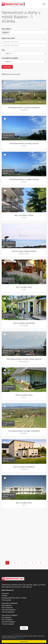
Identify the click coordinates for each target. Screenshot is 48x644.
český (24, 628)
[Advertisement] (24, 535)
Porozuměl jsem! (24, 641)
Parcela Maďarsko (8, 612)
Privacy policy (6, 600)
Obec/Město (6, 29)
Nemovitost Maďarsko (10, 603)
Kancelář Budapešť (8, 622)
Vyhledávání (7, 67)
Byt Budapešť (6, 617)
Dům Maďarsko (7, 608)
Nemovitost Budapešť (9, 615)
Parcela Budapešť (8, 624)
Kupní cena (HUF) (8, 38)
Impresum (5, 593)
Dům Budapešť (7, 620)
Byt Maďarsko (7, 605)
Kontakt (4, 596)
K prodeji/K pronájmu (10, 58)
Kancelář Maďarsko (9, 610)
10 (40, 563)
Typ (3, 50)
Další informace (20, 638)
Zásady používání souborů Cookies (14, 598)
